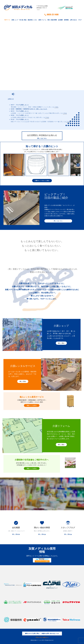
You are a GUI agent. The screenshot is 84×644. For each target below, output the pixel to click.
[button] (6, 165)
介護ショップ (15, 20)
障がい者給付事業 (52, 20)
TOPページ (7, 20)
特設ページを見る (32, 405)
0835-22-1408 (51, 14)
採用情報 (66, 20)
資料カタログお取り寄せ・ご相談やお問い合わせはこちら (42, 633)
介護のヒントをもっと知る (42, 181)
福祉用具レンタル (32, 20)
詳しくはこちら (42, 138)
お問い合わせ (73, 20)
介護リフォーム (42, 20)
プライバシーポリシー (42, 637)
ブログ (80, 20)
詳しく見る (61, 343)
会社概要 (60, 20)
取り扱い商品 (23, 20)
